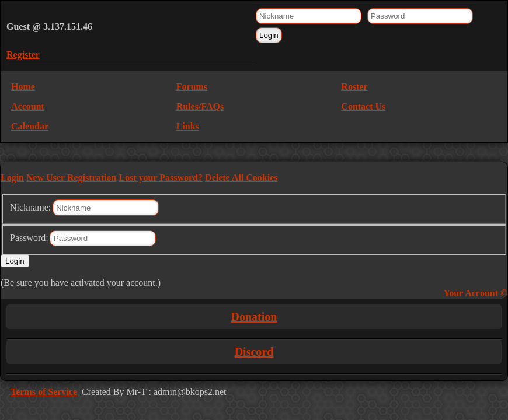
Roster (354, 87)
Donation (254, 317)
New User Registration (71, 178)
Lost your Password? (161, 178)
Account (28, 106)
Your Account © (476, 293)
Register (23, 55)
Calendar (30, 126)
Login (12, 178)
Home (23, 87)
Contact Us (363, 106)
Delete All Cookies (241, 178)
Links (188, 126)
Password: (29, 238)
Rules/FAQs (200, 106)
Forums (192, 87)
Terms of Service (44, 392)
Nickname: (30, 207)
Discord (254, 352)
